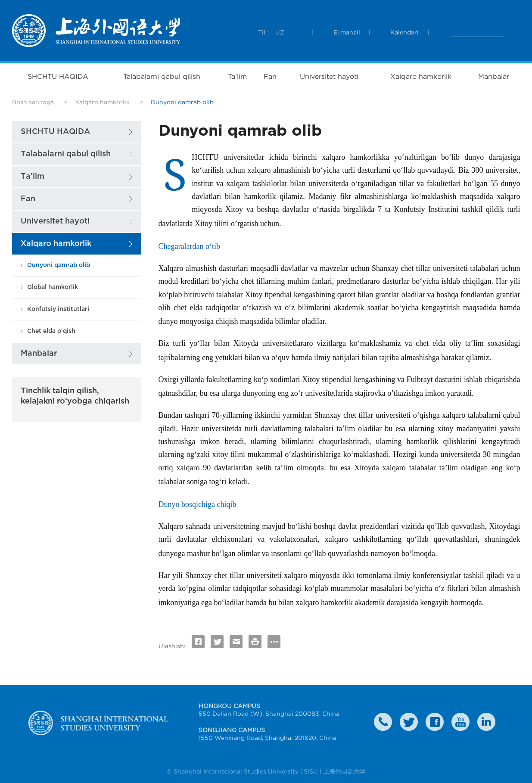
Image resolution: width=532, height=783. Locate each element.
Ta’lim (237, 76)
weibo (460, 722)
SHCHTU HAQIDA (58, 76)
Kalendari (404, 32)
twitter (409, 722)
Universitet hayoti (329, 76)
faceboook (435, 722)
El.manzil (347, 32)
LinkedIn (486, 722)
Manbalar (494, 76)
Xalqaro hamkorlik (421, 76)
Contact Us (383, 722)
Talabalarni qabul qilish (162, 76)
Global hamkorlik (53, 287)
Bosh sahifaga (33, 102)
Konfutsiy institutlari (58, 309)
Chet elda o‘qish (51, 331)
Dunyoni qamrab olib (59, 265)
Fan (270, 76)
